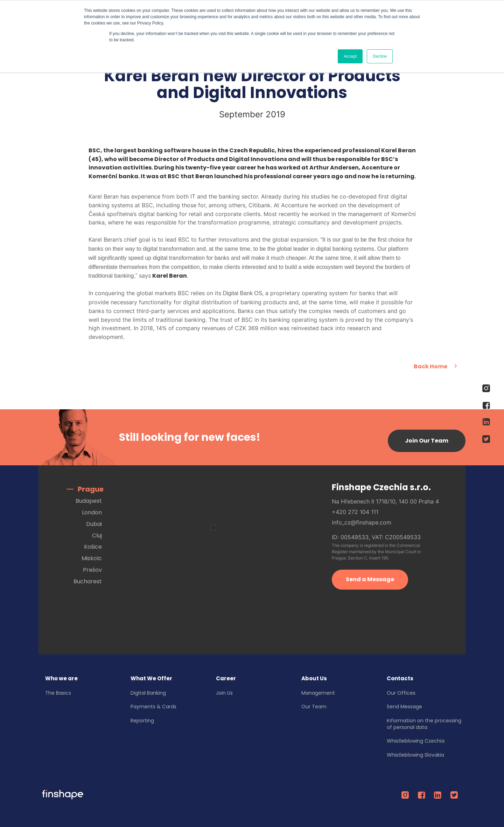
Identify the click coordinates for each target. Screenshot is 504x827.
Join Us (225, 692)
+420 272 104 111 (355, 511)
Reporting (143, 720)
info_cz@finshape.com (362, 521)
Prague (91, 488)
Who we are (62, 678)
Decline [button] (380, 56)
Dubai (94, 523)
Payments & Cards (154, 706)
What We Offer (152, 678)
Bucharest (88, 580)
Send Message (405, 706)
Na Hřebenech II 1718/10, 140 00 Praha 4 (385, 500)
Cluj (97, 534)
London (92, 512)
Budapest (89, 500)
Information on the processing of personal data (424, 723)
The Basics (58, 692)
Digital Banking (149, 692)
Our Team (314, 706)
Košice (93, 546)
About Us (314, 678)
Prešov (92, 569)
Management (318, 692)
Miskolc (92, 558)
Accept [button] (350, 56)
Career (226, 678)
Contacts (400, 678)
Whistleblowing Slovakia (416, 754)
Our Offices (401, 692)
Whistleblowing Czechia (416, 740)
